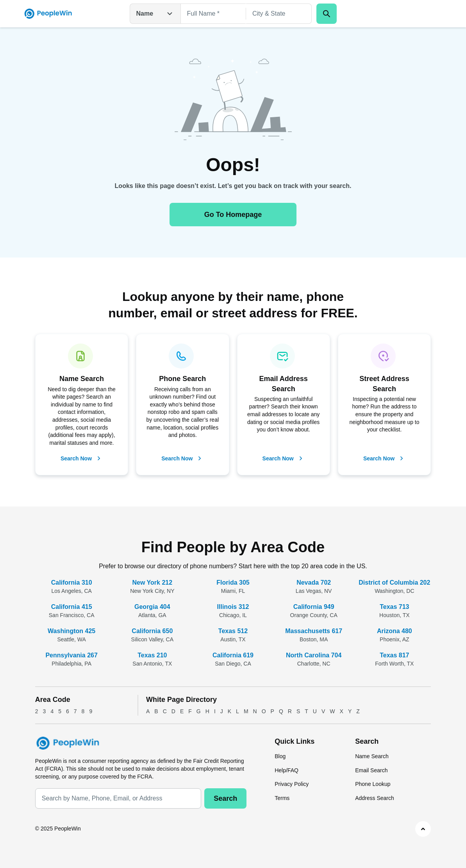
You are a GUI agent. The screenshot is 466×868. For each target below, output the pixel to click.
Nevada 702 (314, 583)
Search (225, 798)
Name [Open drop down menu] (155, 14)
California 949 (314, 607)
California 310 (72, 583)
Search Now (82, 458)
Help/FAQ (287, 770)
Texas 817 (394, 655)
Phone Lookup (373, 784)
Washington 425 (71, 631)
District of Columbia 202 (394, 583)
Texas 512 (233, 631)
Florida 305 (233, 583)
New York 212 (153, 583)
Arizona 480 (395, 631)
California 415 (72, 607)
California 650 (152, 631)
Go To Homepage (233, 215)
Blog (280, 756)
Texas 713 (394, 607)
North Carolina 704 (314, 655)
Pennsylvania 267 (71, 655)
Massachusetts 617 (314, 631)
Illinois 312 (233, 607)
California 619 (233, 655)
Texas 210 (152, 655)
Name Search (372, 756)
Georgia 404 (152, 607)
